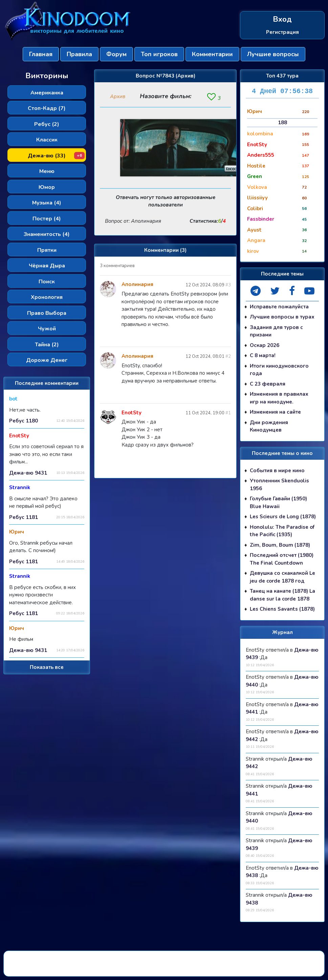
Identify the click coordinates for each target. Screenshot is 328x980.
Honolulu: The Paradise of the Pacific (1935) (282, 531)
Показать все (47, 667)
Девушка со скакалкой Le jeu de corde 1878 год (282, 577)
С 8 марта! (263, 356)
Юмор (47, 187)
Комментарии (212, 54)
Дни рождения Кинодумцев (269, 426)
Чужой (47, 329)
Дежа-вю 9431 (28, 473)
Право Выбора (47, 313)
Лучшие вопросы (273, 54)
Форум (116, 54)
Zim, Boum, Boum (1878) (280, 545)
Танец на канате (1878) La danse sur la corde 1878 (282, 595)
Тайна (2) (47, 345)
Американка (47, 93)
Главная (41, 54)
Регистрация (282, 32)
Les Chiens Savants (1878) (282, 609)
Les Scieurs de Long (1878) (283, 517)
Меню (47, 171)
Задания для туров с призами (276, 331)
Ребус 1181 (24, 517)
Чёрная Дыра (47, 266)
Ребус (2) (47, 124)
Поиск (47, 282)
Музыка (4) (47, 203)
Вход (282, 19)
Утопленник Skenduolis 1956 (279, 485)
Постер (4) (47, 219)
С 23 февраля (268, 384)
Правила (79, 54)
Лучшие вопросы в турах (282, 317)
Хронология (47, 297)
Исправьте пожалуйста (279, 307)
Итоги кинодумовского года (279, 370)
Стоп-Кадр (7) (47, 108)
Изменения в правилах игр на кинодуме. (279, 398)
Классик (47, 140)
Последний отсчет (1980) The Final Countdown (282, 559)
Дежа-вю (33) (56, 156)
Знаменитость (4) (47, 234)
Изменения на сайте (275, 412)
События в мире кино (277, 471)
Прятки (47, 250)
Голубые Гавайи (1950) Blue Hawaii (278, 503)
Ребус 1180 (24, 421)
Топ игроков (159, 54)
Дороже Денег (47, 360)
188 (282, 123)
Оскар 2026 (265, 345)
